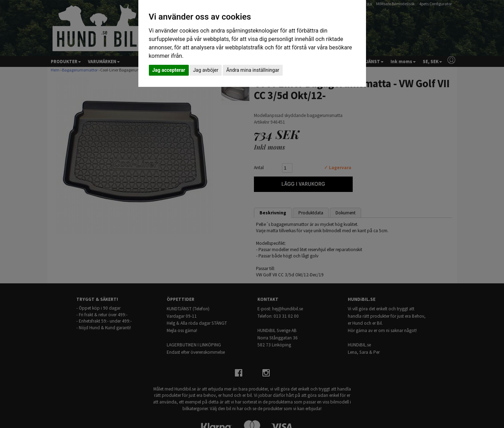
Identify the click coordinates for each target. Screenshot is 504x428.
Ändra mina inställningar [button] (253, 70)
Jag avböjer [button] (206, 70)
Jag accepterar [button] (169, 70)
